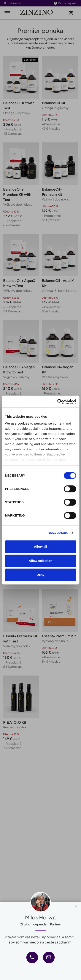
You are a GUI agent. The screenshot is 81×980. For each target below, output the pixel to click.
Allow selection (40, 561)
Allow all (40, 547)
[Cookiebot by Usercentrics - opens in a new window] (58, 402)
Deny (40, 575)
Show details (58, 533)
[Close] (76, 905)
